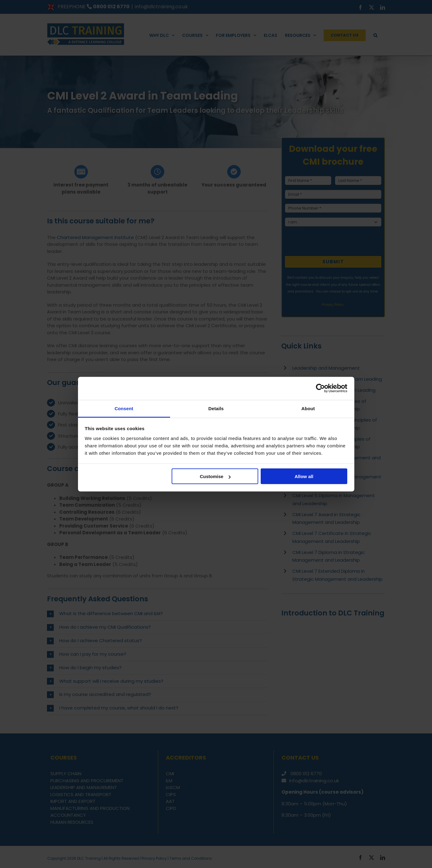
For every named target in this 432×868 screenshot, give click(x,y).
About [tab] (308, 408)
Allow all (304, 476)
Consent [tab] (124, 408)
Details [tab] (216, 408)
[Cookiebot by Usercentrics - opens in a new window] (320, 388)
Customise (215, 476)
